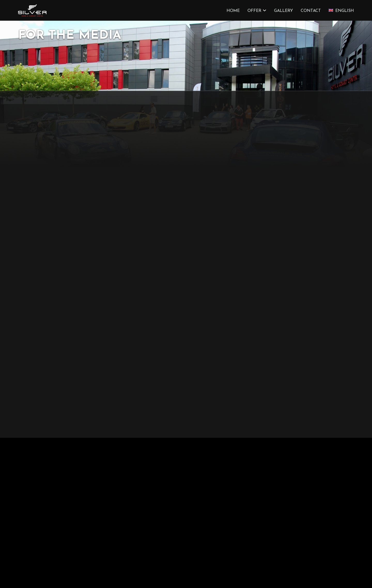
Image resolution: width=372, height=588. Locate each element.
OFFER (254, 11)
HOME (233, 11)
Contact (311, 11)
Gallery (284, 11)
